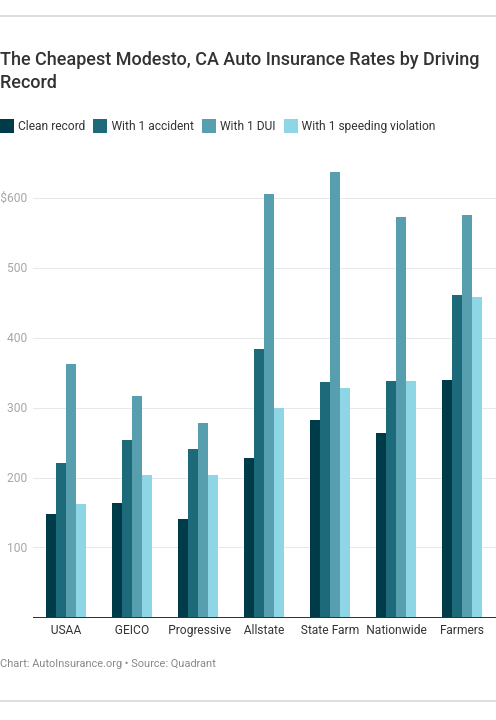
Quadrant (193, 663)
